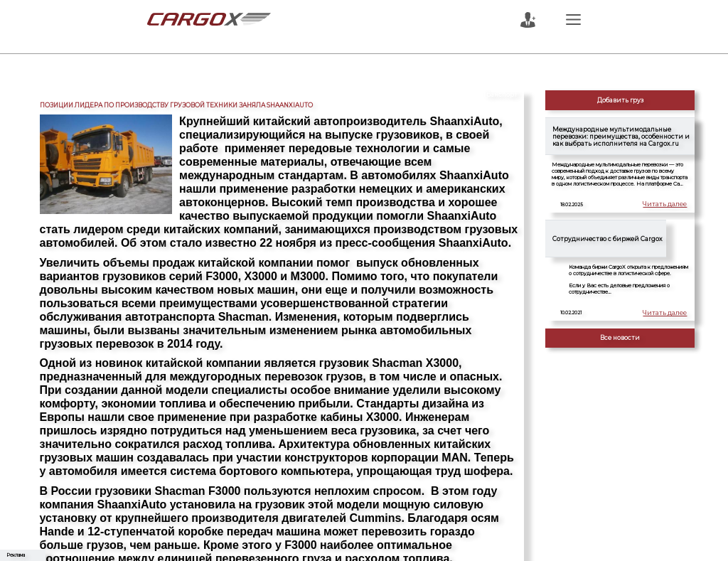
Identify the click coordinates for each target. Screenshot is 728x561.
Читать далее (669, 205)
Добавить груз (620, 100)
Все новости (620, 338)
